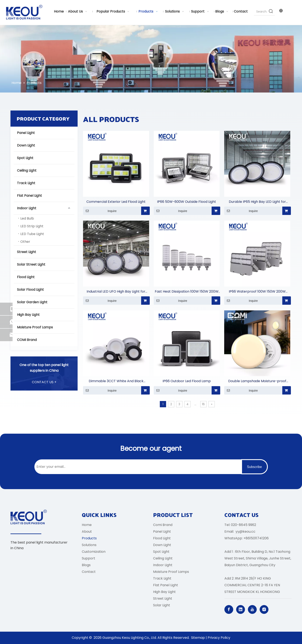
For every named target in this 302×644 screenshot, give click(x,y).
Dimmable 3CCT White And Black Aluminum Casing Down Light (116, 381)
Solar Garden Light (32, 302)
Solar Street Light (31, 264)
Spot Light (25, 158)
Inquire (100, 211)
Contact (89, 572)
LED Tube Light (32, 234)
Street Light (27, 252)
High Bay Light (28, 315)
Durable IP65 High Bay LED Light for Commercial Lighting (257, 202)
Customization (94, 552)
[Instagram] (264, 609)
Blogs (86, 565)
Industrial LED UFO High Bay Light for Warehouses (116, 292)
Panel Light (26, 133)
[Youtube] (252, 609)
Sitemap (198, 638)
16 (203, 404)
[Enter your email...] (137, 467)
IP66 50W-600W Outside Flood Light (187, 202)
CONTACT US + (44, 382)
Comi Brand (163, 525)
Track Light (26, 183)
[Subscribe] (254, 467)
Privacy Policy (219, 638)
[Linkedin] (241, 609)
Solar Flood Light (30, 290)
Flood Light (26, 277)
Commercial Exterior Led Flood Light (116, 202)
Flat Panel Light (29, 196)
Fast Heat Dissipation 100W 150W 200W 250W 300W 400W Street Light (187, 292)
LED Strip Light (32, 226)
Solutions (89, 545)
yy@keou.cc (245, 532)
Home (87, 525)
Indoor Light (27, 208)
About (87, 532)
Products (89, 538)
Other (25, 242)
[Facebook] (229, 609)
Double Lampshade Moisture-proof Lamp (257, 381)
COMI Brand (27, 340)
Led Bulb (27, 218)
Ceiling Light (27, 170)
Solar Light (162, 605)
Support (89, 558)
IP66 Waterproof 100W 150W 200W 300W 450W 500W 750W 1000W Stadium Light (257, 292)
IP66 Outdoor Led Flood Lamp (187, 381)
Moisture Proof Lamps (35, 327)
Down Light (26, 145)
